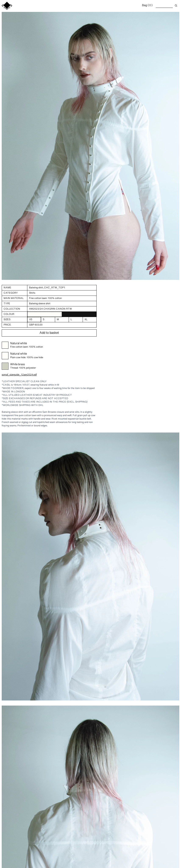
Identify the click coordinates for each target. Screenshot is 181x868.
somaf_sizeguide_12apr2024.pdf (19, 375)
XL (86, 320)
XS (31, 320)
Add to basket (49, 333)
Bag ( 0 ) (147, 5)
